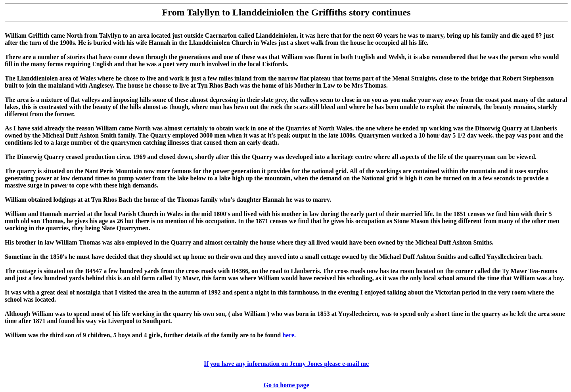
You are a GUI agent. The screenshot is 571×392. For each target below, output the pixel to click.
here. (289, 335)
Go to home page (286, 385)
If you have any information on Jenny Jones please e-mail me (286, 364)
